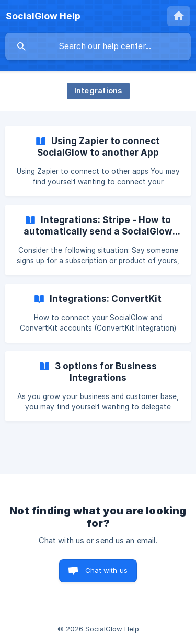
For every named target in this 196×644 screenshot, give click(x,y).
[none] (43, 16)
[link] (98, 161)
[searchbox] (98, 46)
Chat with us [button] (106, 570)
